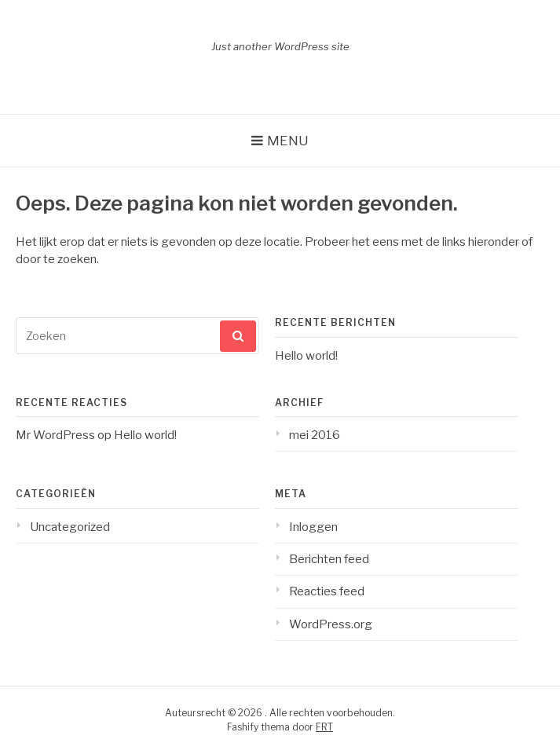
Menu (288, 141)
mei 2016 (315, 435)
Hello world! (306, 356)
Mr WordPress (55, 435)
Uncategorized (70, 527)
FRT (324, 727)
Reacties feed (327, 591)
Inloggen (313, 527)
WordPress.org (331, 624)
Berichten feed (329, 559)
